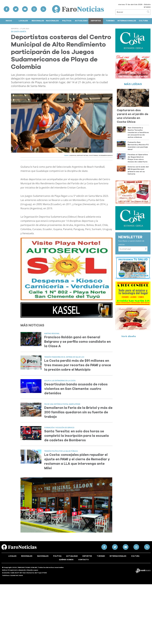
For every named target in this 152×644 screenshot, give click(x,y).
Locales (23, 21)
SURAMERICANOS (106, 155)
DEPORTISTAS (82, 155)
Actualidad (81, 21)
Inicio (9, 21)
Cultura (143, 21)
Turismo (110, 21)
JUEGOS (73, 155)
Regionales (38, 21)
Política (67, 21)
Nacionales (52, 21)
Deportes (96, 21)
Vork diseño (129, 336)
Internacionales (127, 21)
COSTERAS (93, 155)
